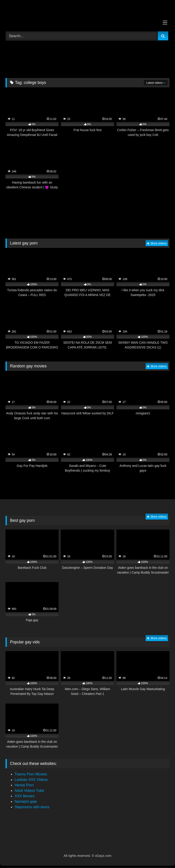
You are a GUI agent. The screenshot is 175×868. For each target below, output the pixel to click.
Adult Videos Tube (29, 791)
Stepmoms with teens (32, 807)
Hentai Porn (24, 785)
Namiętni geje (26, 802)
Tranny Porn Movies (31, 774)
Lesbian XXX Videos (31, 780)
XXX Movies (24, 796)
